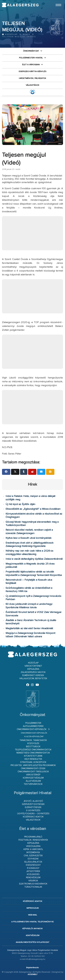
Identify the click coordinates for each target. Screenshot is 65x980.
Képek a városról (33, 849)
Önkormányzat (31, 51)
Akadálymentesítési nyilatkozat (32, 942)
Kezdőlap (10, 34)
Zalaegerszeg (20, 5)
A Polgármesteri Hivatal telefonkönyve (32, 922)
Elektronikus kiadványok (33, 884)
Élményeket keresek (33, 675)
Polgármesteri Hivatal (31, 58)
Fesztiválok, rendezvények (33, 840)
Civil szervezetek (33, 856)
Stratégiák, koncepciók (33, 762)
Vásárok (33, 881)
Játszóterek (33, 871)
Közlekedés (33, 874)
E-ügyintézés (33, 810)
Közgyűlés (33, 743)
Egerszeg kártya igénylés (33, 71)
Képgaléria (33, 669)
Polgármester (33, 723)
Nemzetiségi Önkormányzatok (33, 753)
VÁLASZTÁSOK (32, 85)
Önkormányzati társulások (33, 772)
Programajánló (33, 837)
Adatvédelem (33, 935)
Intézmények (33, 852)
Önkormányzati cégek (33, 768)
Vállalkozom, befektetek (33, 679)
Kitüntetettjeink (33, 756)
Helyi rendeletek (33, 759)
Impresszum (33, 908)
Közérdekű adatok (33, 817)
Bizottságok (33, 747)
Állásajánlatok (33, 862)
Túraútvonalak (33, 887)
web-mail (33, 915)
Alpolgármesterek (33, 726)
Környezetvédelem (33, 778)
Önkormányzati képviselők (32, 729)
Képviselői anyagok (32, 929)
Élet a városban (31, 65)
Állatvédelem (33, 781)
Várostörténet (33, 666)
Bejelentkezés (32, 968)
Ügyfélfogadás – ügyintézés (33, 814)
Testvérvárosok (33, 784)
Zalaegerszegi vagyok (33, 672)
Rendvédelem (33, 878)
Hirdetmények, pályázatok (32, 78)
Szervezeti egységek (33, 804)
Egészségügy (33, 865)
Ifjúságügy (33, 868)
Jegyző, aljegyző (33, 801)
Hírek (27, 34)
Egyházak (33, 859)
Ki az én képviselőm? (34, 737)
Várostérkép (33, 775)
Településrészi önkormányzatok (33, 750)
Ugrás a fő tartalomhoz (56, 1)
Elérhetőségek (33, 807)
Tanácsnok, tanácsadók (33, 740)
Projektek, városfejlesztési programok (33, 765)
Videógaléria (33, 846)
